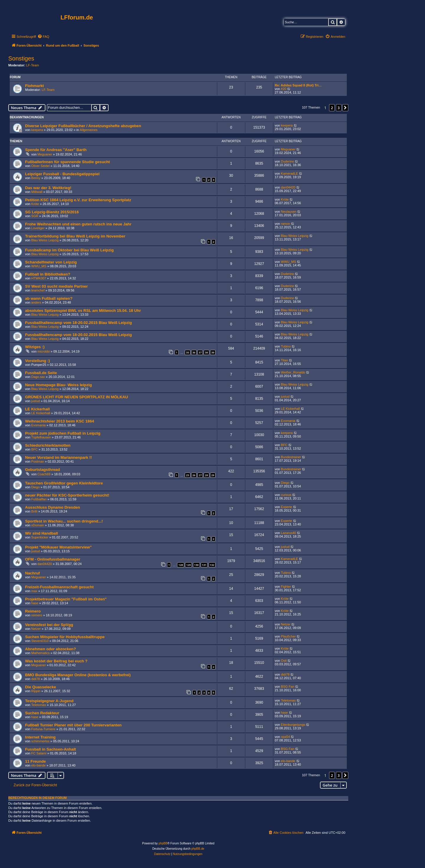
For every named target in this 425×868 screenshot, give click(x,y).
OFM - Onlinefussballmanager (53, 559)
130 (196, 565)
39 (213, 352)
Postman (38, 461)
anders (36, 302)
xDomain (38, 525)
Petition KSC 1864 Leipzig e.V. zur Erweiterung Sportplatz (78, 200)
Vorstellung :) (37, 361)
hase (35, 603)
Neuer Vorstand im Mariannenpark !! (58, 457)
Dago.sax (38, 377)
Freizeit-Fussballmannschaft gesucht (59, 587)
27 (200, 475)
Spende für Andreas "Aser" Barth (56, 150)
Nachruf (32, 573)
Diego (36, 487)
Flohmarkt (35, 86)
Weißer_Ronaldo (293, 372)
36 (194, 352)
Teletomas (39, 705)
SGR (35, 216)
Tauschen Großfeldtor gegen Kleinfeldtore (64, 483)
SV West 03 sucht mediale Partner (56, 286)
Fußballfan (39, 499)
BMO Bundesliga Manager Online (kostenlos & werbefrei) (78, 675)
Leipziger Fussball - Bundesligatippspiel (62, 174)
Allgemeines (89, 130)
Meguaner (45, 154)
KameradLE (290, 173)
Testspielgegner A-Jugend (49, 701)
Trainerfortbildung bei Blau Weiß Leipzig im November (75, 236)
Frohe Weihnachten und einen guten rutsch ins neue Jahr (78, 224)
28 (206, 475)
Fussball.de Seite (41, 373)
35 (187, 352)
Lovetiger (38, 228)
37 (200, 352)
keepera (37, 130)
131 (204, 565)
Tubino (286, 346)
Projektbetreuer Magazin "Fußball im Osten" (66, 599)
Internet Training (40, 737)
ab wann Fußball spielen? (49, 298)
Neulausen (289, 212)
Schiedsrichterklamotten (48, 445)
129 (188, 565)
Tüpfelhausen (41, 437)
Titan (285, 360)
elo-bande (39, 765)
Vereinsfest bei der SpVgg (49, 625)
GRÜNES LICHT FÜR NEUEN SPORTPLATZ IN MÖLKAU (76, 397)
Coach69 (44, 474)
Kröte (35, 204)
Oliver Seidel (40, 166)
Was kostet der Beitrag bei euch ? (56, 661)
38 (206, 352)
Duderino (288, 161)
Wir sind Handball (41, 533)
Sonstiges (21, 58)
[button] (345, 108)
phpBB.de (198, 849)
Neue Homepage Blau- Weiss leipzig (58, 385)
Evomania (39, 425)
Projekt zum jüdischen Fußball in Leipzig (63, 433)
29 (213, 475)
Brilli (34, 511)
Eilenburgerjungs (293, 725)
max (34, 591)
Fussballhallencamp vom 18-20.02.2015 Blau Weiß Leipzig (79, 323)
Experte (287, 507)
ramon (286, 224)
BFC (35, 449)
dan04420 (288, 187)
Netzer (36, 629)
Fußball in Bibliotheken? (48, 274)
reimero (37, 615)
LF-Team (33, 65)
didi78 (36, 679)
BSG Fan (288, 687)
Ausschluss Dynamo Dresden (53, 507)
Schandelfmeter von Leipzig (51, 262)
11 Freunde (35, 761)
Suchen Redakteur (42, 713)
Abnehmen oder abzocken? (50, 649)
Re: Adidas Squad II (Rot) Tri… (298, 85)
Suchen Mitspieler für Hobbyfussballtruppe (65, 637)
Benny (36, 178)
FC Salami (39, 753)
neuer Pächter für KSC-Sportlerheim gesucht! (67, 495)
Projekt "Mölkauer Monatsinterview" (58, 547)
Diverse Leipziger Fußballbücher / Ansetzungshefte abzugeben (83, 126)
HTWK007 (39, 278)
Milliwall (37, 192)
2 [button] (332, 108)
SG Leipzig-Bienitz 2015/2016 (52, 212)
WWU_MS (39, 266)
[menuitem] (43, 37)
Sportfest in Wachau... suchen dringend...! (64, 521)
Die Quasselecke (41, 687)
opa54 (286, 737)
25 (187, 475)
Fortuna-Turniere (43, 729)
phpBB (163, 843)
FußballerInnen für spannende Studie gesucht (67, 162)
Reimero (33, 611)
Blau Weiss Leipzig (45, 240)
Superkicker (40, 537)
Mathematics (40, 653)
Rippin (36, 691)
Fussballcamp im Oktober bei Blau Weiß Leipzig (69, 250)
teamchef (38, 290)
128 (180, 565)
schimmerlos (40, 741)
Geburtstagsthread (42, 470)
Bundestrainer (291, 457)
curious (286, 495)
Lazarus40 (288, 533)
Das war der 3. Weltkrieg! (48, 188)
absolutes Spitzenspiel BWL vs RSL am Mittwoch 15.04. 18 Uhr (83, 311)
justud (36, 401)
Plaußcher (288, 636)
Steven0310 (40, 641)
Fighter (286, 587)
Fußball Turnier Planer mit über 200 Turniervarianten (73, 725)
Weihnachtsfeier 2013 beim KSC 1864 (60, 421)
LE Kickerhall (37, 409)
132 (212, 565)
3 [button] (339, 108)
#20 (284, 89)
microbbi (44, 351)
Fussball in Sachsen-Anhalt (50, 749)
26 (194, 475)
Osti (284, 661)
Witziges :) (35, 347)
